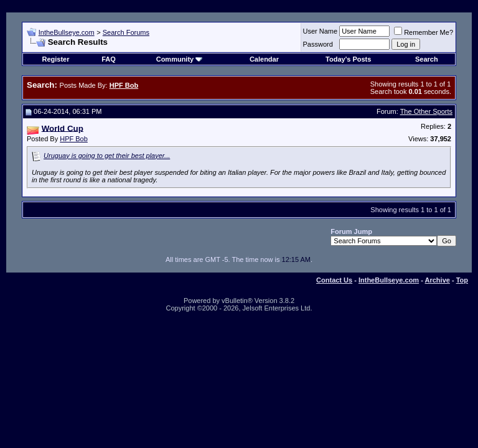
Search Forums (126, 32)
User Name (321, 31)
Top (462, 280)
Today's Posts (348, 59)
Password (318, 44)
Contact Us (334, 280)
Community (180, 59)
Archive (438, 280)
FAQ (109, 59)
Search (427, 59)
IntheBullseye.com (67, 32)
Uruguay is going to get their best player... (107, 156)
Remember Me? (424, 32)
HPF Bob (74, 139)
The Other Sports (426, 111)
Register (55, 59)
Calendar (264, 59)
